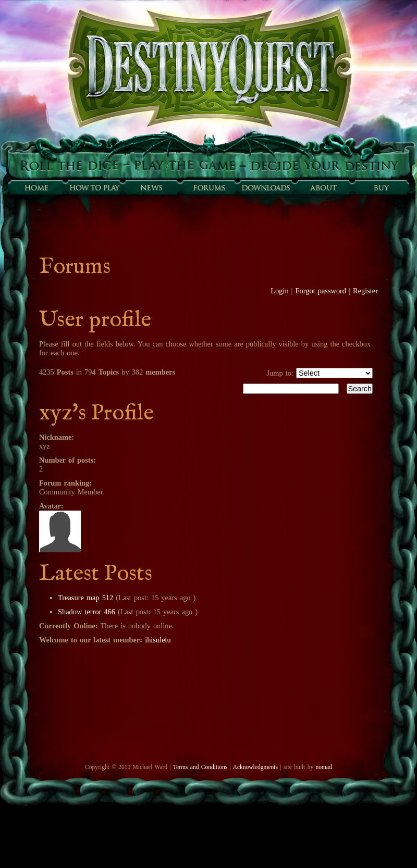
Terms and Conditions (200, 767)
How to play (94, 188)
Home (36, 188)
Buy (381, 188)
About (323, 188)
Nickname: (57, 437)
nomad (323, 767)
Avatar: (51, 506)
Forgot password (321, 291)
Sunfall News (151, 188)
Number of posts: (68, 460)
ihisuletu (158, 640)
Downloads (266, 188)
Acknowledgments (255, 767)
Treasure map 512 (85, 598)
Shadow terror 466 (87, 612)
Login (279, 291)
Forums (208, 188)
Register (365, 291)
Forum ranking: (65, 483)
